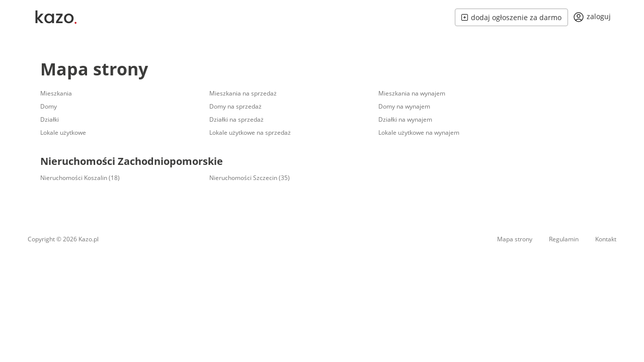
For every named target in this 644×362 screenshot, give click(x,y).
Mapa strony (94, 69)
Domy (49, 106)
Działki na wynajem (405, 119)
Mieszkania (56, 93)
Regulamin (564, 239)
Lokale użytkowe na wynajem (419, 132)
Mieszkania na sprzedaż (243, 93)
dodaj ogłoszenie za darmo (511, 17)
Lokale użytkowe (63, 132)
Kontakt (606, 239)
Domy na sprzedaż (235, 106)
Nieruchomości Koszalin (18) (80, 178)
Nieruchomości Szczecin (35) (250, 178)
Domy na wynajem (404, 106)
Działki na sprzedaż (236, 119)
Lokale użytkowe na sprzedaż (250, 132)
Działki (50, 119)
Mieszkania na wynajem (412, 93)
